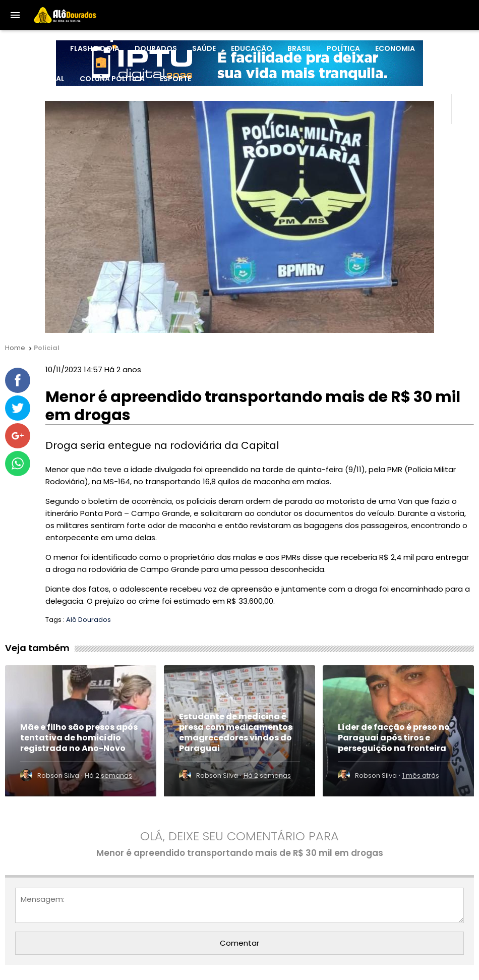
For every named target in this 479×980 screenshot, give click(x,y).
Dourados (156, 48)
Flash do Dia (95, 48)
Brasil (300, 48)
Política (343, 48)
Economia (395, 48)
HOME (18, 48)
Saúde (204, 48)
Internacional (36, 79)
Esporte (175, 79)
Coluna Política (112, 79)
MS (49, 48)
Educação (252, 48)
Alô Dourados (88, 620)
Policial (446, 48)
